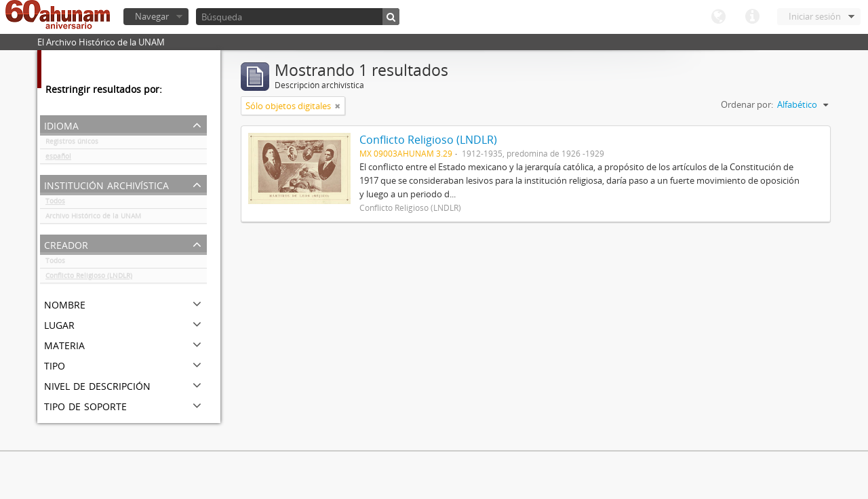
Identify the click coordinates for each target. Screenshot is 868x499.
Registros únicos (72, 144)
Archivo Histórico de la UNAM (93, 218)
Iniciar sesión (815, 16)
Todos (55, 203)
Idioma (718, 17)
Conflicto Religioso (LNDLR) (89, 278)
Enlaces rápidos (752, 17)
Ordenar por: (747, 104)
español (58, 159)
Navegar (152, 16)
